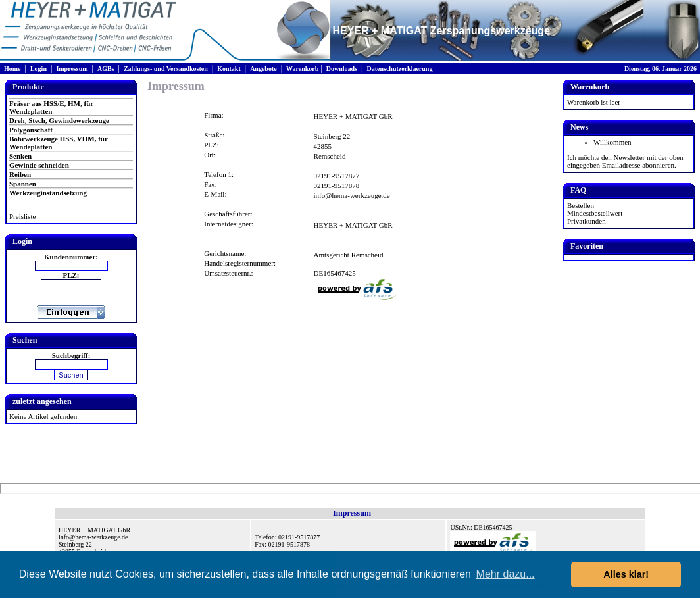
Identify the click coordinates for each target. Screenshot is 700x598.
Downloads (342, 69)
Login (38, 69)
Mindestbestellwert (595, 213)
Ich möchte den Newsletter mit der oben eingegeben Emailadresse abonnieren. (625, 161)
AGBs (106, 69)
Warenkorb (302, 69)
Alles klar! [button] (626, 574)
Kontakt (229, 69)
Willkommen (612, 142)
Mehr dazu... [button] (506, 574)
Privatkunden (587, 221)
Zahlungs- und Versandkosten (166, 69)
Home (12, 69)
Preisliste (22, 216)
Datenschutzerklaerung (399, 69)
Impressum (72, 69)
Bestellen (581, 205)
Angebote (263, 69)
